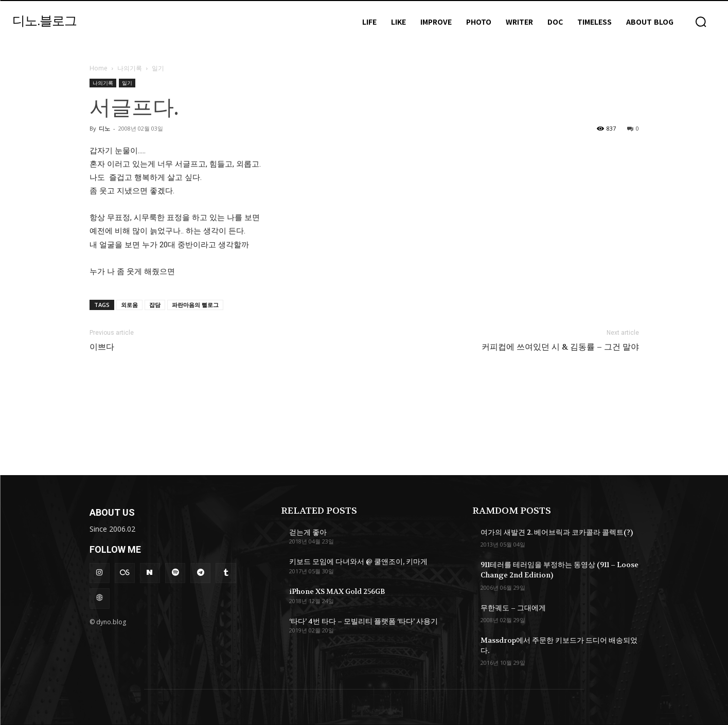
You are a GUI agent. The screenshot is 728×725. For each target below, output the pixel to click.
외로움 (129, 305)
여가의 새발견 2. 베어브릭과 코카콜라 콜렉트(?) (557, 532)
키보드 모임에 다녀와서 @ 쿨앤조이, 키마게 (358, 561)
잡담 (155, 305)
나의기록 (130, 68)
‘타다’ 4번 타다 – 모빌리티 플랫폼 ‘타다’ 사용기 (363, 621)
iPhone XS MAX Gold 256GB (337, 591)
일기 (127, 83)
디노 (104, 128)
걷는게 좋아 (308, 532)
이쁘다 (102, 347)
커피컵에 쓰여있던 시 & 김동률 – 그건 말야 (560, 347)
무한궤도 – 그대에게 (513, 608)
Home (99, 68)
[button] (701, 22)
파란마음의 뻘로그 (195, 305)
